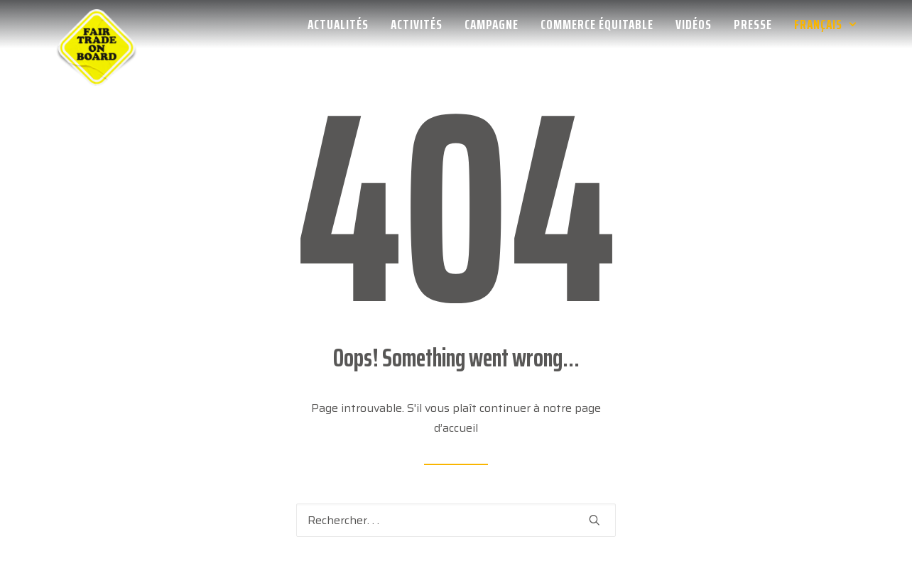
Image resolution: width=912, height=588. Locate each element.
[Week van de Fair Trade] (97, 24)
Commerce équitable (597, 24)
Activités (417, 24)
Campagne (492, 24)
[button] (595, 520)
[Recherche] (456, 520)
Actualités (338, 24)
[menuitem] (343, 24)
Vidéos (694, 24)
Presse (753, 24)
